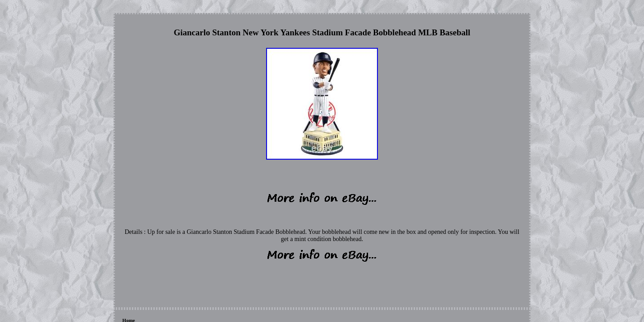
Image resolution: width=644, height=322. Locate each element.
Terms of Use (254, 273)
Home (129, 273)
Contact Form (177, 273)
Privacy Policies (216, 273)
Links (149, 273)
